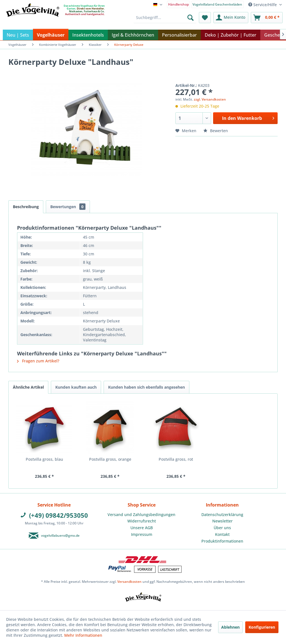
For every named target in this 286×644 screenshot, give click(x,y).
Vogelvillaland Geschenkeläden (217, 4)
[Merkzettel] (205, 18)
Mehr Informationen (83, 635)
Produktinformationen (222, 541)
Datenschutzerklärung (222, 515)
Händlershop (178, 4)
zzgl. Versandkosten (210, 99)
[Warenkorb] (267, 18)
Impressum (142, 534)
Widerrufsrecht (142, 521)
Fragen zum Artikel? (38, 361)
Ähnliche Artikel (28, 387)
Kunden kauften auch (76, 387)
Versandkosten (129, 582)
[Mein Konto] (231, 18)
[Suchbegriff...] (165, 18)
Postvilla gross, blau (44, 459)
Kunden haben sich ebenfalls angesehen (146, 387)
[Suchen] (190, 18)
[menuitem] (179, 4)
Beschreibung (26, 207)
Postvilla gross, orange (110, 459)
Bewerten (216, 131)
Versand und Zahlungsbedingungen (141, 515)
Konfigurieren (262, 627)
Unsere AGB (142, 528)
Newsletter (222, 521)
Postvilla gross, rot (176, 459)
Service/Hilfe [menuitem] (263, 5)
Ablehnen (230, 627)
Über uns (222, 528)
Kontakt (222, 534)
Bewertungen (68, 207)
